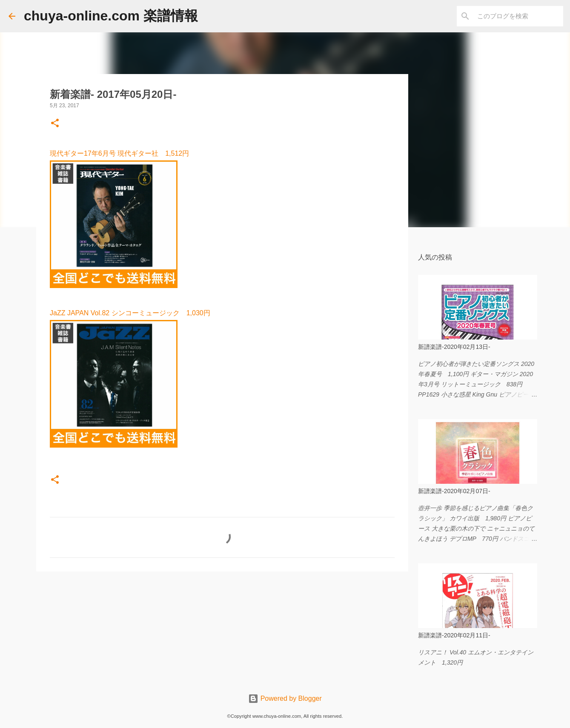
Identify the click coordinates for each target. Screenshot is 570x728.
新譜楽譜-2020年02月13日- (454, 347)
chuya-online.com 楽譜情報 (111, 16)
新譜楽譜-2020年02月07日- (454, 491)
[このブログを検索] (518, 16)
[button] (55, 124)
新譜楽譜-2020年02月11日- (454, 635)
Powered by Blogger (285, 698)
